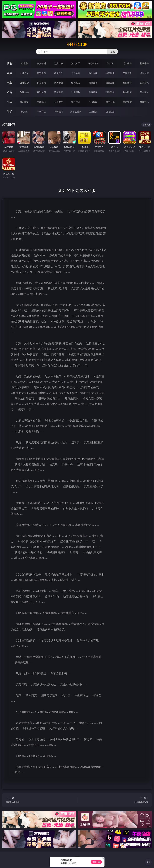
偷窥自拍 (24, 92)
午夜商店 (41, 112)
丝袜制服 (110, 73)
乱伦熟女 (127, 83)
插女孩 (24, 112)
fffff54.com (77, 45)
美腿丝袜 (93, 92)
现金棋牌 (127, 63)
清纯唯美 (110, 92)
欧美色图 (59, 92)
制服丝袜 (93, 83)
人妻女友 (59, 102)
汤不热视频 (76, 112)
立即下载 (96, 862)
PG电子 (24, 63)
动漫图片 (76, 92)
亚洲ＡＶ (24, 73)
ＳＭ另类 (144, 73)
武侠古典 (76, 102)
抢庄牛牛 (144, 63)
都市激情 (24, 102)
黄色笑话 (127, 102)
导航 (10, 111)
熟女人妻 (93, 73)
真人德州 (41, 63)
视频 (10, 73)
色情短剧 (110, 112)
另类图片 (144, 92)
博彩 (10, 63)
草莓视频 (59, 112)
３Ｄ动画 (76, 73)
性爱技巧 (144, 102)
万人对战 (59, 63)
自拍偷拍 (41, 73)
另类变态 (144, 83)
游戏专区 (76, 63)
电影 (10, 83)
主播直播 (127, 73)
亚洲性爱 (24, 83)
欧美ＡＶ (59, 73)
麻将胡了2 (93, 63)
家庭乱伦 (41, 102)
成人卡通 (59, 83)
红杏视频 (93, 112)
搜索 (113, 52)
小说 (10, 102)
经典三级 (110, 83)
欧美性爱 (76, 83)
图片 (10, 92)
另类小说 (110, 102)
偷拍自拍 (41, 83)
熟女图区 (127, 92)
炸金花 (110, 63)
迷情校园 (93, 102)
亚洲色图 (41, 92)
